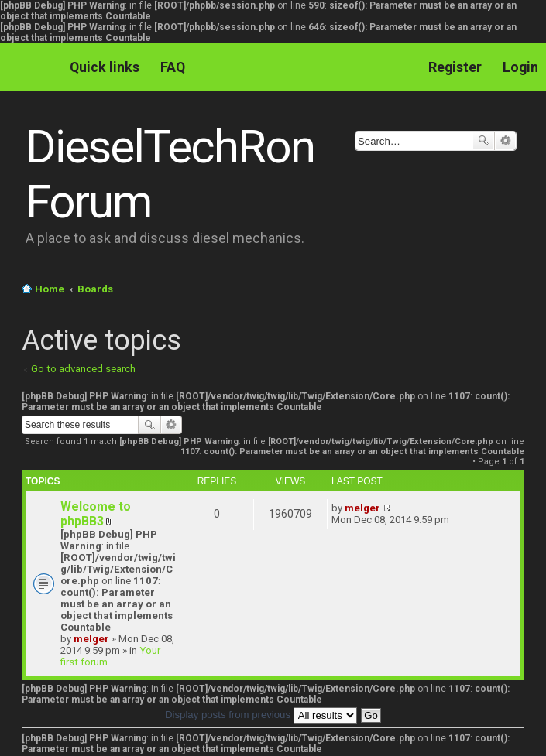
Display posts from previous (261, 715)
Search (483, 141)
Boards (95, 289)
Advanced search (505, 141)
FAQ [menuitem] (173, 67)
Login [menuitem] (520, 67)
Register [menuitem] (455, 67)
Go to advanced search (83, 369)
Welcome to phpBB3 (96, 514)
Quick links (105, 67)
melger (91, 639)
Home (50, 289)
